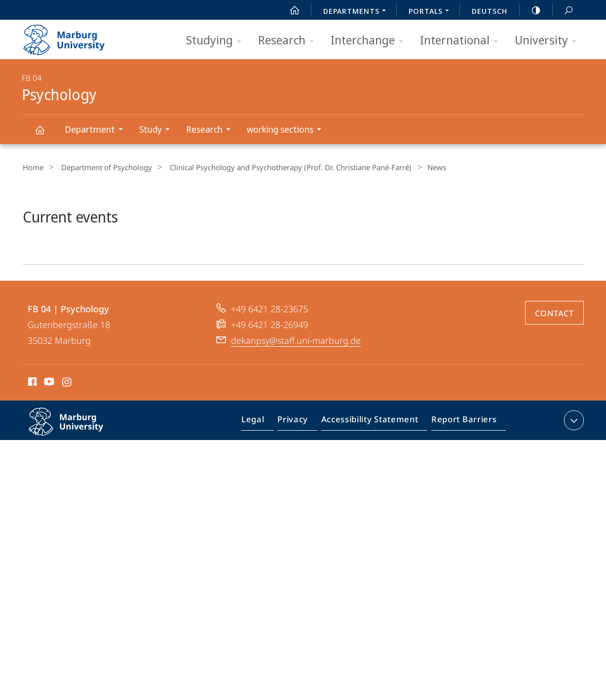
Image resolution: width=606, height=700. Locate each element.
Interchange (370, 41)
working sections (287, 130)
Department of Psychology (101, 167)
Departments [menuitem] (357, 12)
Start (289, 10)
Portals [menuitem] (432, 12)
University (549, 41)
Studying (217, 41)
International (462, 41)
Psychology (45, 134)
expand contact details (573, 478)
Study (158, 130)
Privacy (301, 479)
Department (97, 130)
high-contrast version (530, 10)
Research (289, 41)
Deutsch (490, 11)
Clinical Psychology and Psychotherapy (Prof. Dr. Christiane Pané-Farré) (280, 167)
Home (32, 167)
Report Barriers (461, 479)
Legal (264, 479)
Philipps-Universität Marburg (76, 487)
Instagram (67, 441)
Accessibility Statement (373, 479)
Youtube (48, 441)
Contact (554, 370)
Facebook (31, 441)
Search (563, 11)
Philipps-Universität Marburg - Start (75, 37)
